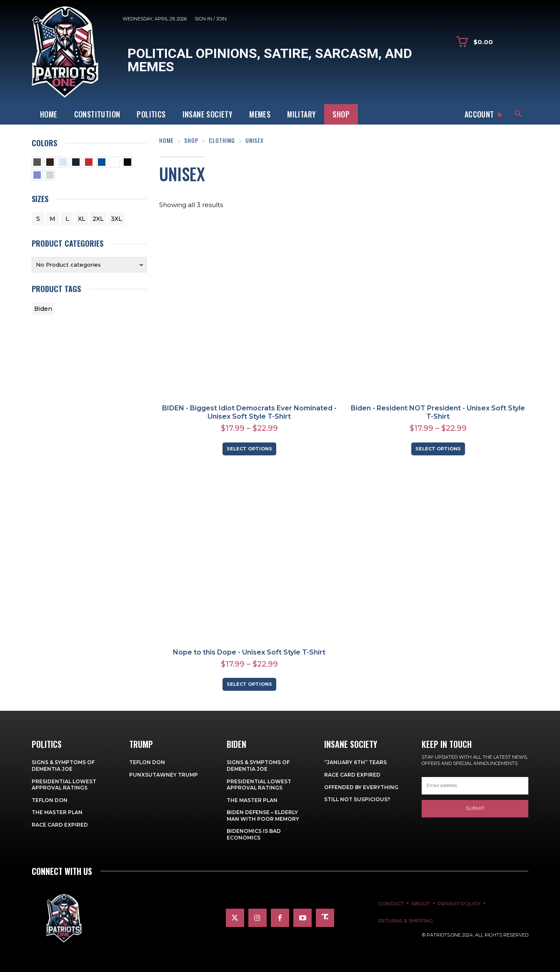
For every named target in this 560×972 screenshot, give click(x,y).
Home (166, 140)
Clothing (222, 140)
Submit (475, 808)
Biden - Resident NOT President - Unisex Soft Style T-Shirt (438, 412)
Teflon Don (50, 800)
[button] (518, 114)
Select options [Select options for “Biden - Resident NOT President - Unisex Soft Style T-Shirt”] (438, 449)
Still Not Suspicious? (357, 799)
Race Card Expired (60, 825)
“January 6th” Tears (355, 762)
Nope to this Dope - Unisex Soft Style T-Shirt (249, 652)
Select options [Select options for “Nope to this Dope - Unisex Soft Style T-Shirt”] (249, 684)
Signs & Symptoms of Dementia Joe (63, 766)
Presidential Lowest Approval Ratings (64, 785)
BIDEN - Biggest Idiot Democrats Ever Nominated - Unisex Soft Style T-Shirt (249, 412)
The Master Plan (57, 812)
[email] (475, 786)
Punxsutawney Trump (164, 775)
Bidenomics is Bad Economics (254, 834)
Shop (191, 140)
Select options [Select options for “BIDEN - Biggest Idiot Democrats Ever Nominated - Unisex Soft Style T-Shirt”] (249, 449)
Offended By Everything (361, 787)
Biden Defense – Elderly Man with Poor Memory (263, 816)
